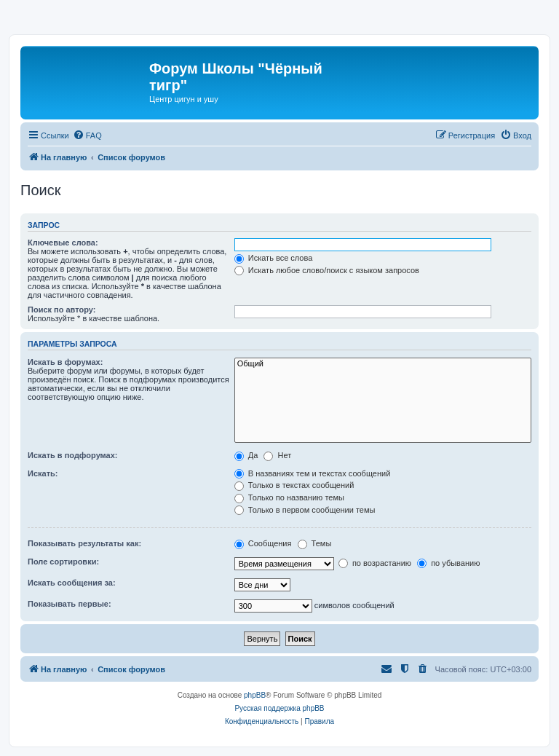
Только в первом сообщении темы (305, 510)
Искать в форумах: (65, 362)
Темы (315, 543)
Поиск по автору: (62, 310)
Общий (383, 364)
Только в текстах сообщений (294, 485)
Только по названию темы (289, 497)
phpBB (255, 695)
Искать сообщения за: (72, 583)
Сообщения (263, 543)
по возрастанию (375, 563)
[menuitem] (87, 135)
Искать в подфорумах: (73, 455)
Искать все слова (274, 258)
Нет (277, 455)
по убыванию (448, 563)
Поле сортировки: (63, 562)
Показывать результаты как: (84, 543)
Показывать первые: (70, 604)
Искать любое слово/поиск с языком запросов (327, 270)
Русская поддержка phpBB (279, 708)
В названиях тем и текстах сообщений (313, 473)
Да (246, 455)
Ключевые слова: (63, 243)
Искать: (43, 473)
